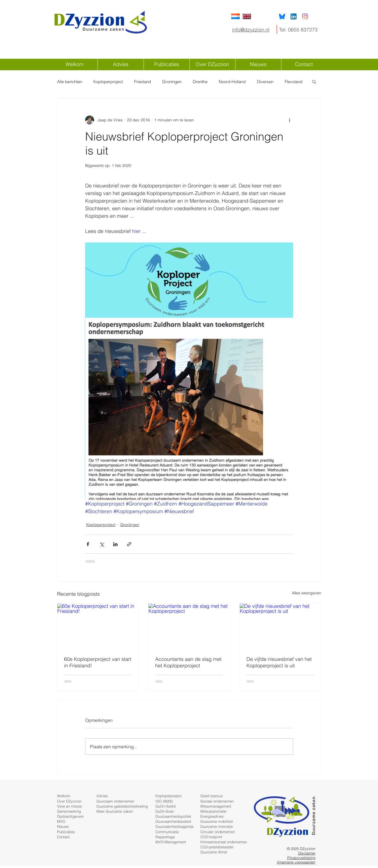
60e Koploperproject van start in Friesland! (98, 662)
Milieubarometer (213, 811)
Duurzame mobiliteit (217, 821)
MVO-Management (171, 842)
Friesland (142, 82)
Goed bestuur (212, 796)
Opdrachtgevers (70, 816)
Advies (102, 796)
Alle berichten (70, 82)
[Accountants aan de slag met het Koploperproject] (189, 626)
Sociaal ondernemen (217, 801)
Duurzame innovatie (217, 826)
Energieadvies (212, 816)
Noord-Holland (232, 82)
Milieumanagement (216, 806)
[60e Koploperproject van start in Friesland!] (98, 626)
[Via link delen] (129, 544)
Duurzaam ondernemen (115, 801)
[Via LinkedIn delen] (115, 544)
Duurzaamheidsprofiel (173, 816)
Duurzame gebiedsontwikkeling (122, 806)
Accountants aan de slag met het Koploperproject (188, 662)
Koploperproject (108, 82)
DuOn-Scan (165, 811)
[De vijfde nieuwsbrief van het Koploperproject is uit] (280, 626)
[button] (314, 81)
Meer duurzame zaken (115, 811)
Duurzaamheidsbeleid (173, 821)
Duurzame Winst (214, 852)
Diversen (265, 82)
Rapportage (165, 837)
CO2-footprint (211, 837)
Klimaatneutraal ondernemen (224, 842)
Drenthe (200, 82)
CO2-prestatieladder (217, 847)
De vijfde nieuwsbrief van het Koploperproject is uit (279, 662)
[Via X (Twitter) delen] (102, 544)
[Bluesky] (282, 16)
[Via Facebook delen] (88, 544)
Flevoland (294, 82)
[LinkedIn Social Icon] (294, 16)
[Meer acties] (290, 120)
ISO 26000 (164, 801)
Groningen (172, 82)
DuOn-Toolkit (166, 806)
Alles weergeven (306, 593)
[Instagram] (305, 16)
